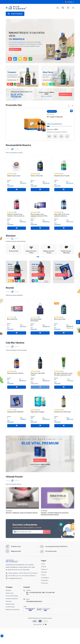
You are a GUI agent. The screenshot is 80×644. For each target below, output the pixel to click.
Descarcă (62, 282)
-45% (57, 309)
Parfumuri (9, 617)
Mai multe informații (40, 482)
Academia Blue (10, 623)
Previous (67, 105)
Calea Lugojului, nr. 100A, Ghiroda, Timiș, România (21, 590)
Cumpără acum (17, 49)
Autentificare (45, 593)
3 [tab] (42, 264)
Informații (44, 588)
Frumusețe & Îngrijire (12, 612)
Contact (44, 590)
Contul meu (45, 599)
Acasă (43, 580)
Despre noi (44, 585)
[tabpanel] (14, 255)
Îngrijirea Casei (10, 620)
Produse (44, 582)
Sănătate (9, 606)
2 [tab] (41, 264)
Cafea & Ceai (10, 609)
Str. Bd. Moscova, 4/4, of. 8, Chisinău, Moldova (23, 593)
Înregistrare (45, 596)
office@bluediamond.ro (16, 596)
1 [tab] (38, 264)
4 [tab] (44, 264)
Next (72, 105)
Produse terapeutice (12, 614)
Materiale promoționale (13, 625)
